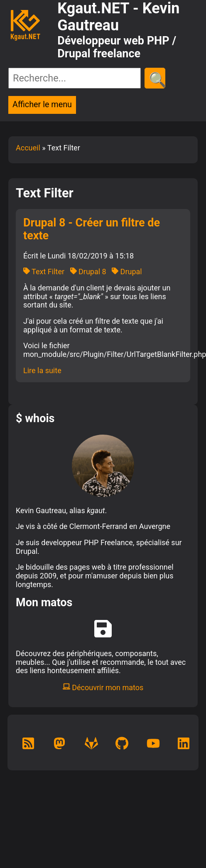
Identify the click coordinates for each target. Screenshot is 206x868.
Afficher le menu (42, 105)
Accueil (28, 148)
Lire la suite (42, 370)
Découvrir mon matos (103, 687)
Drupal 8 (88, 272)
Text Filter (44, 272)
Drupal (127, 272)
